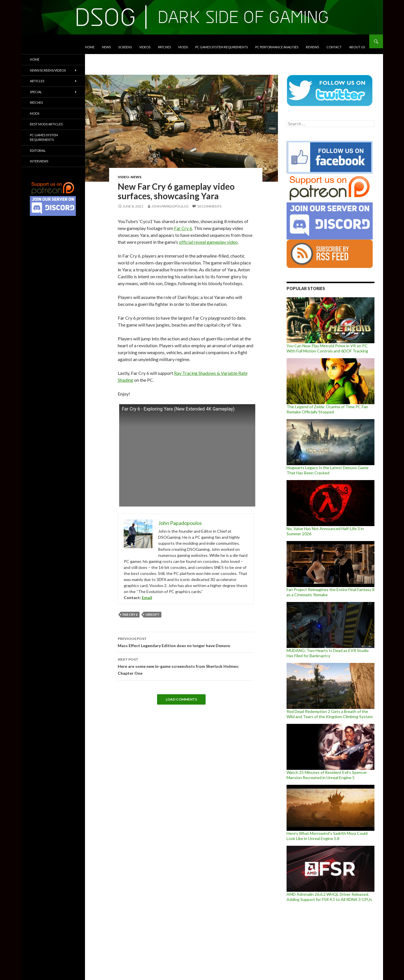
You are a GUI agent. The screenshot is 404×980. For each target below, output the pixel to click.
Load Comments (181, 699)
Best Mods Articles (46, 124)
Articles (37, 81)
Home (90, 47)
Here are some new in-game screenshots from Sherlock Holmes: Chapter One (186, 666)
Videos (145, 47)
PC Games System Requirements (222, 47)
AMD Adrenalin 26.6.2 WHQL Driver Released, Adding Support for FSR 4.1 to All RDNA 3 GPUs (329, 897)
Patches (164, 47)
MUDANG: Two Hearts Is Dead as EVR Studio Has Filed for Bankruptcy (328, 653)
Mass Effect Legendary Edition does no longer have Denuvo (186, 642)
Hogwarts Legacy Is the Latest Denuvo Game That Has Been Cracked (327, 470)
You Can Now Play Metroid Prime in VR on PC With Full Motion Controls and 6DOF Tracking (327, 348)
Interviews (39, 161)
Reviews (312, 47)
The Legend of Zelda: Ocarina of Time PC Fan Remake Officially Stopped (327, 409)
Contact (334, 47)
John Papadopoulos (170, 206)
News (106, 47)
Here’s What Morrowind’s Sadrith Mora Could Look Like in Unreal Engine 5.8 (327, 836)
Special (36, 92)
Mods (183, 47)
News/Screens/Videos (48, 70)
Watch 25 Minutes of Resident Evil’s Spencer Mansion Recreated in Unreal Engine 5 (327, 775)
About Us (357, 47)
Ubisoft (152, 614)
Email (147, 598)
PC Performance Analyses (277, 47)
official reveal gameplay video (208, 242)
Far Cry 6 (183, 228)
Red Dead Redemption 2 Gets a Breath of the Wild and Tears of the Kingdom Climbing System (330, 714)
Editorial (38, 150)
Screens (125, 47)
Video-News (129, 177)
